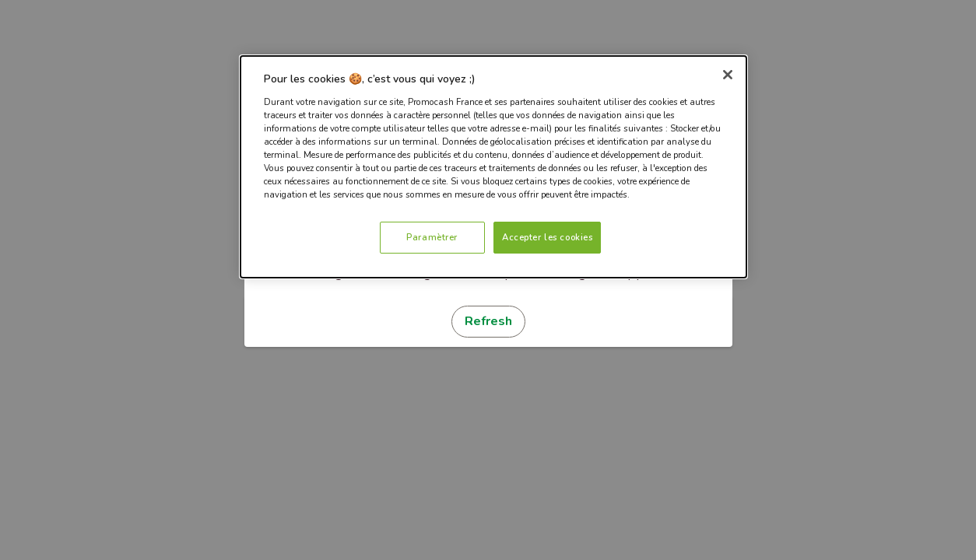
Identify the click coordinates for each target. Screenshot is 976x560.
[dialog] (493, 167)
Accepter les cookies (547, 237)
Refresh (488, 321)
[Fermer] (728, 75)
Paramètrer (432, 237)
